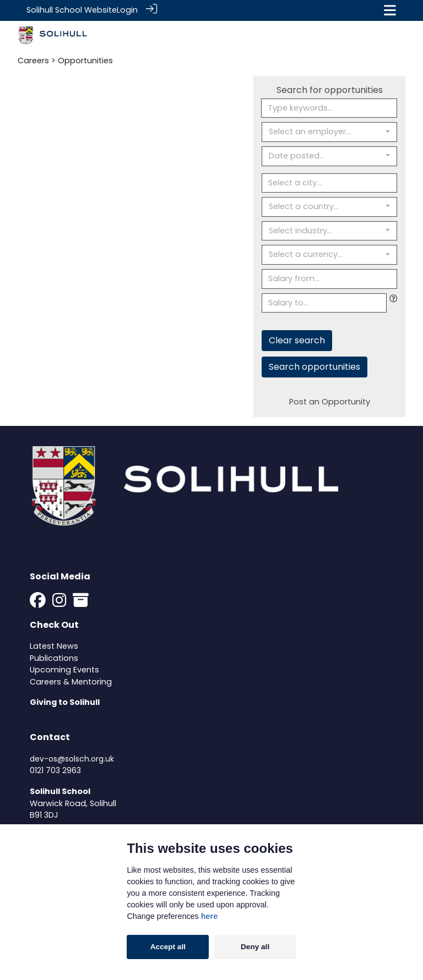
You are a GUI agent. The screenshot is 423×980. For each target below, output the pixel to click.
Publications (54, 657)
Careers (33, 60)
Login (127, 10)
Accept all (168, 947)
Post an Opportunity (330, 401)
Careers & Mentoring (71, 681)
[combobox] (329, 132)
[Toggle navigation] (390, 10)
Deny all (255, 947)
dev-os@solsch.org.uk (72, 758)
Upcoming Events (64, 669)
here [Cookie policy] (209, 916)
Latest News (54, 645)
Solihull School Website (72, 10)
